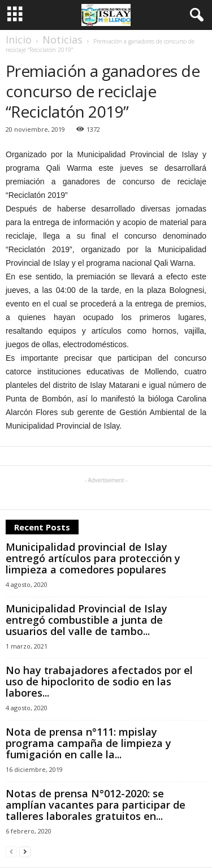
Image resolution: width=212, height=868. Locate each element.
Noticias (62, 40)
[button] (194, 15)
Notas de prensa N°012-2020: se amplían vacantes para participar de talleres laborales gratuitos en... (96, 805)
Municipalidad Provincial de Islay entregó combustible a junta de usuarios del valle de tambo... (86, 620)
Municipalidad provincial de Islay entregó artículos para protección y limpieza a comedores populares (93, 558)
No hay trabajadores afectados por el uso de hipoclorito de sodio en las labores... (99, 681)
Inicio (19, 40)
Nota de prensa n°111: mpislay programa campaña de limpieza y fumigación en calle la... (88, 743)
